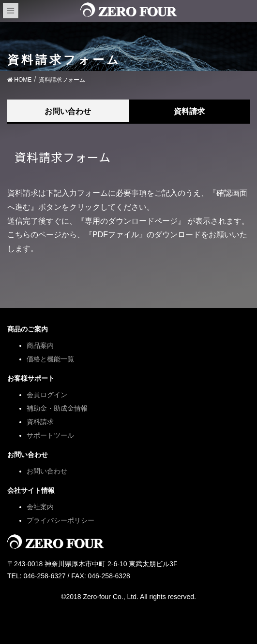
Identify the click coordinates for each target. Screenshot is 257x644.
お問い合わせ (68, 111)
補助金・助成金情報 (57, 408)
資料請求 (189, 111)
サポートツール (50, 435)
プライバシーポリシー (60, 520)
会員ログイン (47, 395)
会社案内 (40, 507)
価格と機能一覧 (50, 359)
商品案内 (40, 345)
